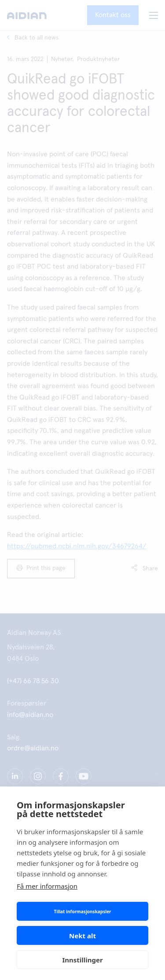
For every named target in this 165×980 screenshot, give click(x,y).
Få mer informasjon (47, 886)
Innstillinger (82, 960)
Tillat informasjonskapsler (82, 912)
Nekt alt (82, 936)
